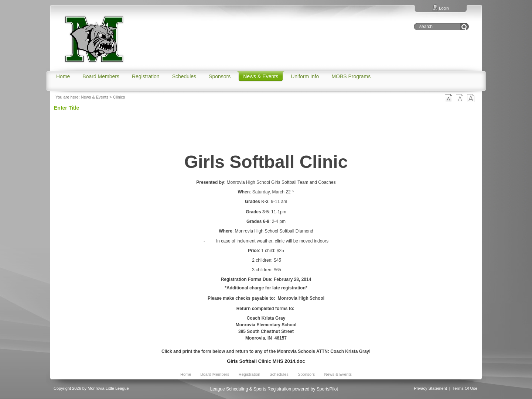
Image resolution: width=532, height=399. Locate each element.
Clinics (119, 97)
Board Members (215, 374)
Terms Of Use (465, 388)
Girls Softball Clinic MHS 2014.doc (266, 361)
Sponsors (306, 374)
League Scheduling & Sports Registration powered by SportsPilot (274, 389)
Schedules (279, 374)
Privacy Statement (431, 388)
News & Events (95, 97)
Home (186, 374)
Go (465, 27)
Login (444, 8)
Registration (250, 374)
